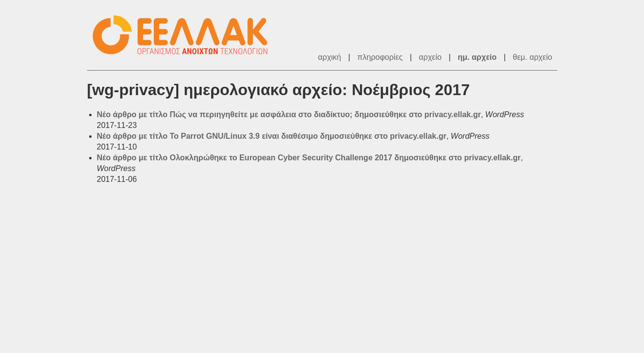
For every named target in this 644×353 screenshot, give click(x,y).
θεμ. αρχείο (532, 57)
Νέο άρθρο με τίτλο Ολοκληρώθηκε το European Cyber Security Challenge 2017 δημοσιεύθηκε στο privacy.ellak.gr (309, 158)
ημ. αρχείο (477, 57)
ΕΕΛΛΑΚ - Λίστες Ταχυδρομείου (185, 35)
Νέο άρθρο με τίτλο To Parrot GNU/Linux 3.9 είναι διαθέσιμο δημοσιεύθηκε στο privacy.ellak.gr (272, 136)
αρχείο (430, 57)
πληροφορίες (380, 57)
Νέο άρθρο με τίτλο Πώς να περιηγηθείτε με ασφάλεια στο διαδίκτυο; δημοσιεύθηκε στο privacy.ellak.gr (289, 114)
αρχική (329, 57)
